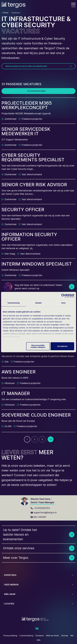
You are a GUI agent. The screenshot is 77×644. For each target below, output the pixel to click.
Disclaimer (40, 636)
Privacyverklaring (10, 636)
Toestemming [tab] (14, 303)
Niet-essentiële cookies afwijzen (38, 346)
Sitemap (65, 636)
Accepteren (62, 346)
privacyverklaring (11, 337)
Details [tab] (39, 303)
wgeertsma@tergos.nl (44, 512)
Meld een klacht (53, 636)
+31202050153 (40, 508)
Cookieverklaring (26, 636)
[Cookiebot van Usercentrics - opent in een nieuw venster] (63, 296)
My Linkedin (38, 517)
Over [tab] (63, 303)
